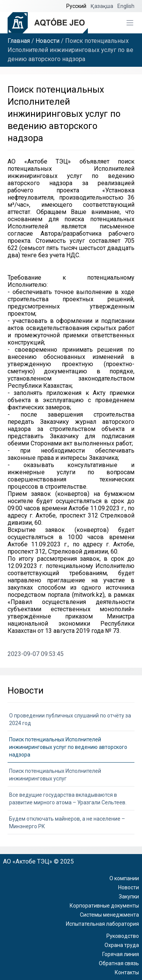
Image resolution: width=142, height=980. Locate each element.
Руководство (123, 936)
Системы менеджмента (109, 915)
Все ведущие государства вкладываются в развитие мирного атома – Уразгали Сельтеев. (68, 799)
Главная (19, 41)
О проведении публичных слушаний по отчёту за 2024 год (70, 719)
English (126, 6)
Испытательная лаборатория (102, 924)
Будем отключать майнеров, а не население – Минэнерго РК (67, 823)
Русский (77, 6)
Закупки (129, 897)
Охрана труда (122, 945)
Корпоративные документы (104, 906)
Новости (48, 41)
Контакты (127, 972)
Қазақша (102, 6)
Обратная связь (119, 963)
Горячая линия (121, 954)
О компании (124, 878)
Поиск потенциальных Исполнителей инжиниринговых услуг (55, 775)
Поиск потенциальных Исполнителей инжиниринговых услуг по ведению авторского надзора (68, 747)
